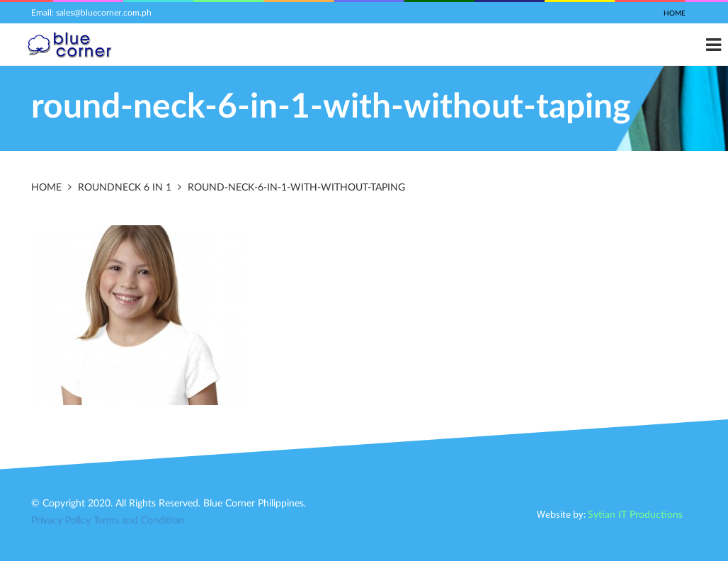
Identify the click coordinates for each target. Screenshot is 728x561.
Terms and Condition (139, 521)
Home (675, 13)
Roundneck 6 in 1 (125, 188)
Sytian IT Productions (635, 515)
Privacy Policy (61, 521)
